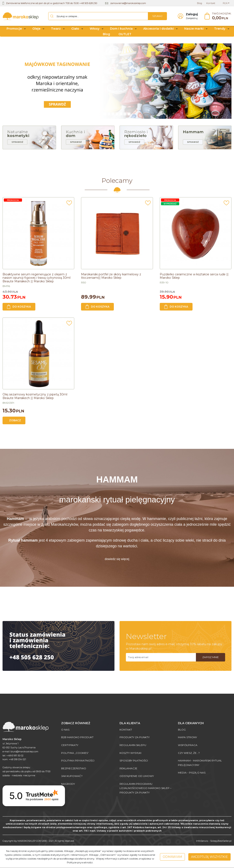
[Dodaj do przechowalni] (69, 206)
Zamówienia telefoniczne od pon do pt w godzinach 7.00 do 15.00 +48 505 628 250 (52, 3)
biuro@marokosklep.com (24, 752)
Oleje (36, 30)
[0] (105, 116)
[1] (109, 116)
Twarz (56, 30)
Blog (106, 36)
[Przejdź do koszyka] (222, 17)
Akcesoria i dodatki (158, 30)
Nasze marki (194, 30)
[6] (129, 116)
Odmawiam (172, 857)
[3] (117, 116)
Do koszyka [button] (19, 308)
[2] (113, 116)
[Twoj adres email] (161, 659)
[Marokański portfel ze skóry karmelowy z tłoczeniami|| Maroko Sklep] (111, 278)
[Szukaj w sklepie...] (98, 17)
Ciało (75, 30)
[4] (121, 116)
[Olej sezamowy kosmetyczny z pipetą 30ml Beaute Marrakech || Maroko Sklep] (35, 398)
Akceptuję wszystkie (209, 857)
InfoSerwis (202, 841)
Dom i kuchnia (121, 30)
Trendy (220, 30)
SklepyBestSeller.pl (221, 841)
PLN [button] (225, 3)
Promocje (14, 30)
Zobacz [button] (15, 422)
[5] (125, 116)
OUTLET (125, 36)
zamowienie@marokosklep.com (128, 3)
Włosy (95, 30)
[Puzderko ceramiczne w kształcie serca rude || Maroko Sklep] (194, 278)
